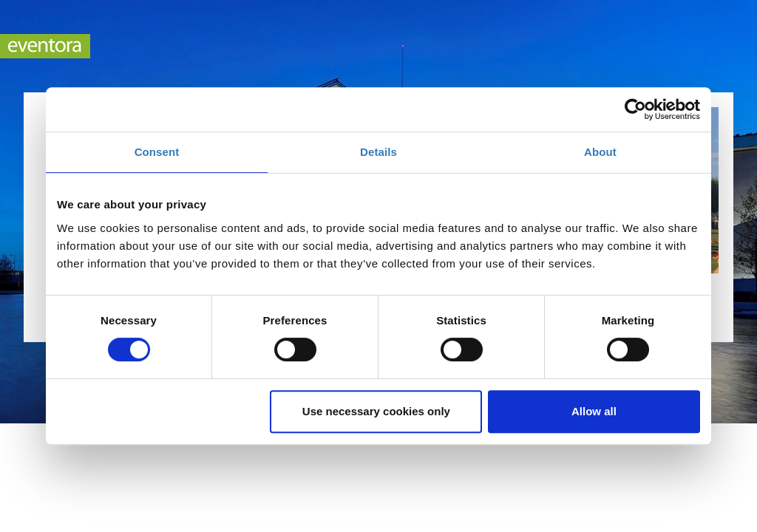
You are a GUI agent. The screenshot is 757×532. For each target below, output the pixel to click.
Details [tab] (378, 152)
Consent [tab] (157, 152)
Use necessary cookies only (376, 411)
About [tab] (600, 152)
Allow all (594, 411)
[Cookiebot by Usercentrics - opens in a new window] (635, 109)
